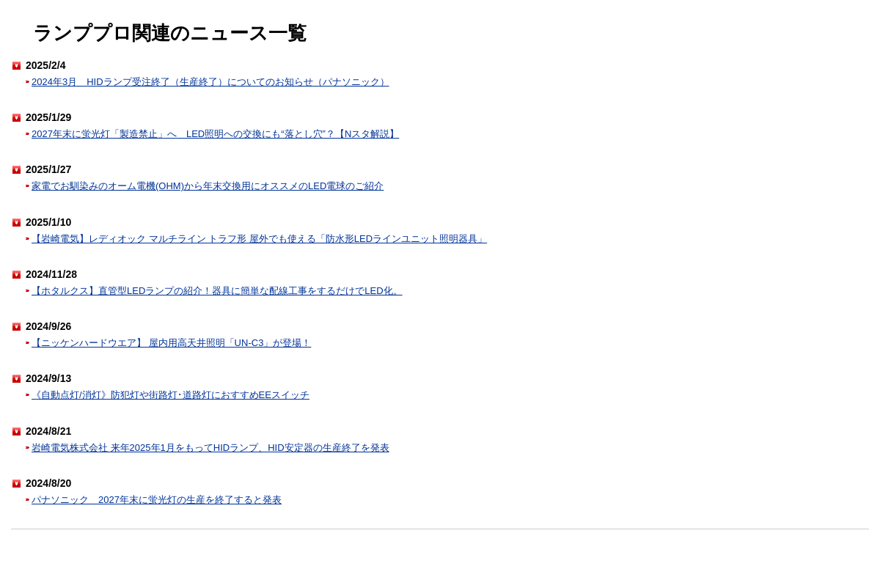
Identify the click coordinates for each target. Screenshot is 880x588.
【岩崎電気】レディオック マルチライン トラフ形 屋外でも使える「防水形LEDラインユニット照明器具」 (259, 239)
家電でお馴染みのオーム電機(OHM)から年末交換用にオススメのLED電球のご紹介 (208, 186)
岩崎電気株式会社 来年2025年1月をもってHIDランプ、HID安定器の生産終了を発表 (210, 448)
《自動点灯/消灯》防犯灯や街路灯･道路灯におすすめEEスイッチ (170, 395)
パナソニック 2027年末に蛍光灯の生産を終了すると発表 (157, 500)
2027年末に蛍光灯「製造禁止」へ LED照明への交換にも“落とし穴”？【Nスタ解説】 (215, 134)
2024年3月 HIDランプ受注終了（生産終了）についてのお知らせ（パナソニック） (210, 82)
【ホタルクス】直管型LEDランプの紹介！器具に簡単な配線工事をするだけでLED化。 (217, 291)
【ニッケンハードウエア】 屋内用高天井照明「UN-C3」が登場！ (171, 343)
